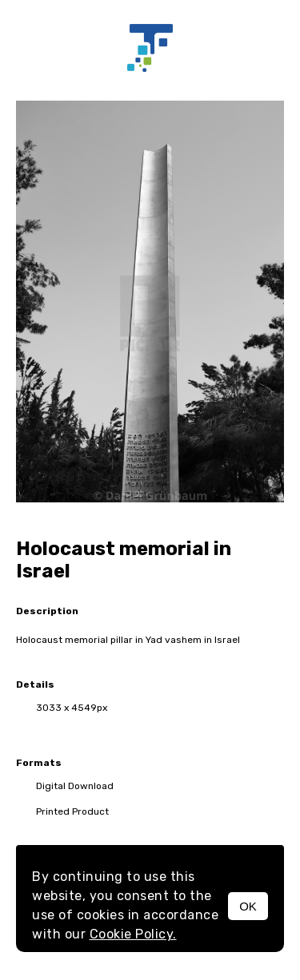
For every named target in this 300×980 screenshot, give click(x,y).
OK (248, 906)
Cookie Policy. (133, 934)
